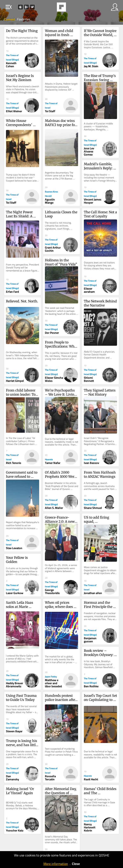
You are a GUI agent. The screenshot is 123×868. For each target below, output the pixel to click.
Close (76, 864)
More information (56, 864)
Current (10, 19)
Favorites (24, 19)
